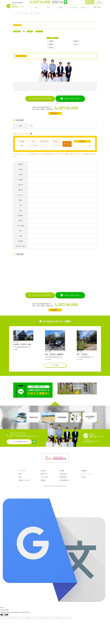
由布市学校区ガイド (64, 483)
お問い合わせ (97, 8)
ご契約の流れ (62, 477)
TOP (55, 407)
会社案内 (61, 8)
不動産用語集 (62, 480)
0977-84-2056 (42, 2)
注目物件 (77, 393)
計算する (67, 145)
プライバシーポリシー (87, 477)
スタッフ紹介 (73, 8)
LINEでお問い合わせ (74, 99)
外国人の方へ (90, 2)
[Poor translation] (6, 618)
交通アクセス (85, 8)
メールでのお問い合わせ (20, 445)
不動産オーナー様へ (24, 483)
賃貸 (36, 8)
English (83, 480)
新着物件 (43, 483)
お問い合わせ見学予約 (40, 99)
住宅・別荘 (39, 13)
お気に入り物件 (99, 2)
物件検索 (26, 13)
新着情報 (83, 474)
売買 (48, 8)
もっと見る (56, 367)
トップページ (18, 13)
